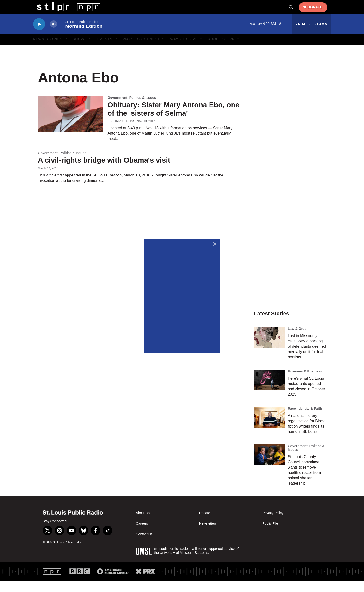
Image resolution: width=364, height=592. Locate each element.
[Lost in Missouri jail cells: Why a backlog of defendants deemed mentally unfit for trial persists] (270, 348)
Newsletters (208, 534)
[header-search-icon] (295, 13)
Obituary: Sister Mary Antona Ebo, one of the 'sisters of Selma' (174, 120)
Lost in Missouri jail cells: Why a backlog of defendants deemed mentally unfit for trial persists (307, 357)
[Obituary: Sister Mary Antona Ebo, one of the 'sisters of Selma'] (70, 125)
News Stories (48, 50)
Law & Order (298, 340)
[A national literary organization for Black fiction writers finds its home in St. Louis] (270, 428)
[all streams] (312, 35)
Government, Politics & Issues (132, 108)
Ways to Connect (141, 50)
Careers (142, 534)
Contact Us (144, 545)
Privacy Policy (273, 524)
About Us (143, 524)
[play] (39, 35)
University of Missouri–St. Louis (184, 563)
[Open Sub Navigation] (66, 50)
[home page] (65, 12)
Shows (80, 50)
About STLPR (221, 50)
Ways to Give (184, 50)
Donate (319, 13)
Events (105, 50)
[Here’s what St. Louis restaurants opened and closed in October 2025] (270, 391)
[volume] (54, 35)
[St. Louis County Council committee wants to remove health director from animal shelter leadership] (270, 465)
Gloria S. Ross (122, 132)
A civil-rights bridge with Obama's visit (104, 171)
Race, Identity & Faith (305, 419)
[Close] (215, 244)
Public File (270, 534)
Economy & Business (305, 382)
